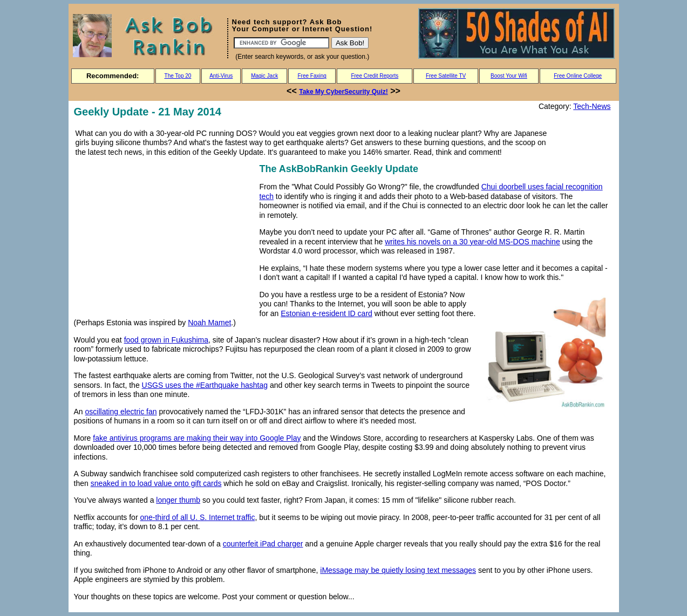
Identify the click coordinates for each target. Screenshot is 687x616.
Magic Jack (264, 76)
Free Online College (578, 76)
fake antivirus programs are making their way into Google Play (197, 438)
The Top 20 (178, 76)
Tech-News (592, 106)
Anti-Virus (221, 76)
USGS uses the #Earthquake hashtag (205, 385)
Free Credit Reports (375, 76)
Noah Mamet (209, 323)
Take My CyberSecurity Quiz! (343, 92)
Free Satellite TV (446, 76)
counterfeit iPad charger (263, 544)
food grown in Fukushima (166, 340)
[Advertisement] (165, 237)
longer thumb (178, 500)
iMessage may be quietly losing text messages (398, 570)
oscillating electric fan (121, 412)
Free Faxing (312, 76)
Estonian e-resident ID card (327, 313)
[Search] (281, 43)
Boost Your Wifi (509, 76)
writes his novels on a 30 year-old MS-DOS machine (472, 242)
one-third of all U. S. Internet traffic (197, 517)
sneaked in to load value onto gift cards (156, 483)
